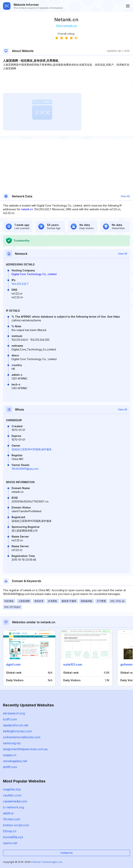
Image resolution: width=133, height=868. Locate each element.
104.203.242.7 (20, 284)
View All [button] (125, 196)
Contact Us (66, 853)
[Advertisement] (66, 82)
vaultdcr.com (12, 795)
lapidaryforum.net (16, 725)
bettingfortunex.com (17, 731)
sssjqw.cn (10, 755)
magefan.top (12, 789)
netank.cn (27, 209)
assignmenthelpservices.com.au (25, 749)
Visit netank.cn (66, 26)
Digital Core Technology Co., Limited (34, 274)
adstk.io (8, 813)
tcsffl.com (10, 719)
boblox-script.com (16, 825)
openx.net (10, 843)
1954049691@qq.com (25, 469)
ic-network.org (13, 807)
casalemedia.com (15, 801)
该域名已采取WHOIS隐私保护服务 (32, 449)
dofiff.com (10, 767)
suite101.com (73, 664)
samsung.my (12, 743)
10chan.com (12, 819)
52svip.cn (10, 831)
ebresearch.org (14, 713)
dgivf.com (13, 664)
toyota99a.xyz (13, 837)
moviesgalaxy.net (15, 761)
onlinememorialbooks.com (22, 737)
